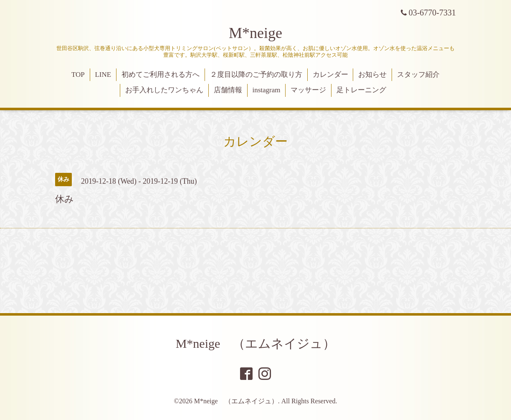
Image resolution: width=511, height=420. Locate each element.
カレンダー (330, 75)
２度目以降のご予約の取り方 (256, 75)
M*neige (255, 33)
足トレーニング (361, 90)
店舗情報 (228, 90)
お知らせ (372, 75)
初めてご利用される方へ (161, 75)
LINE (103, 75)
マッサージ (308, 90)
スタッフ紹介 (418, 75)
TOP (78, 75)
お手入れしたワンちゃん (164, 90)
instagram (266, 90)
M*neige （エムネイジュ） (256, 343)
